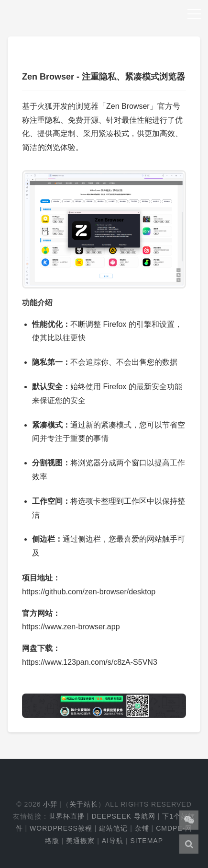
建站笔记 (113, 828)
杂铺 (142, 828)
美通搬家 (80, 841)
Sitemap (147, 841)
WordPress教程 (61, 828)
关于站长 (84, 804)
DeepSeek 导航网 (123, 816)
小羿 (50, 804)
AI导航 (113, 841)
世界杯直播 (67, 816)
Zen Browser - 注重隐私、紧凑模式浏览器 (104, 77)
